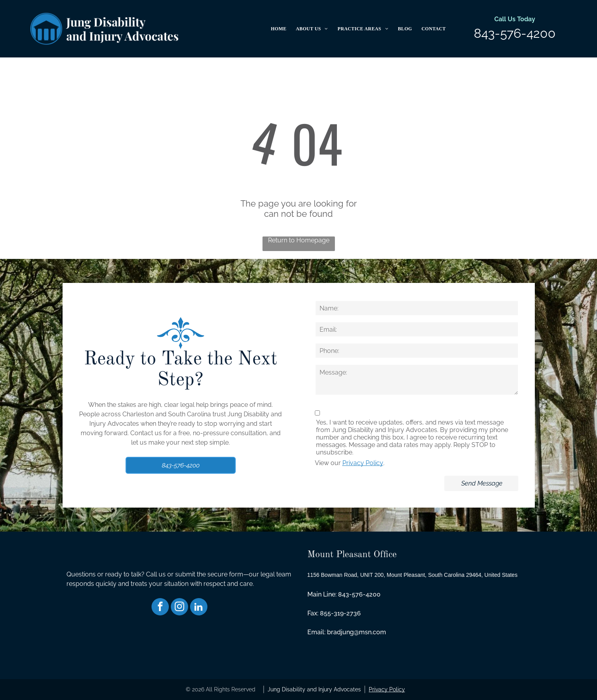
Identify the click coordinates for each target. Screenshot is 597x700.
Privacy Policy (363, 463)
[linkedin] (199, 608)
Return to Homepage (299, 240)
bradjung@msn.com (357, 632)
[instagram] (179, 608)
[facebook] (160, 608)
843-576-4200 (515, 33)
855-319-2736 (340, 613)
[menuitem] (278, 29)
